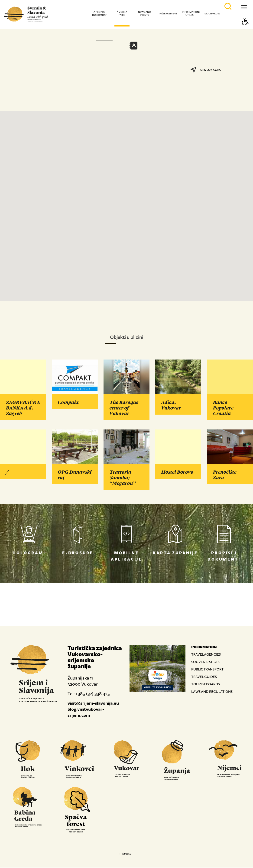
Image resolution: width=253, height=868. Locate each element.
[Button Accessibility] (246, 30)
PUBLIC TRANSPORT (207, 670)
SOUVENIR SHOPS (206, 662)
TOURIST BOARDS (206, 685)
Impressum (126, 854)
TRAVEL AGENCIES (206, 655)
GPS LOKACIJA (206, 70)
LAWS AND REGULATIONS (212, 692)
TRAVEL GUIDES (204, 677)
